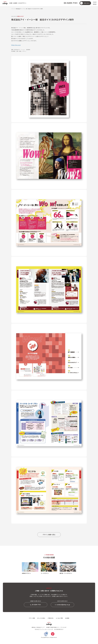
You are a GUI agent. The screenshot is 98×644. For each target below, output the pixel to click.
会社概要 (67, 618)
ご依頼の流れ (51, 618)
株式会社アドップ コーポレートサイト (43, 629)
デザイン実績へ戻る (49, 535)
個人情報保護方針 (58, 629)
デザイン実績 (32, 618)
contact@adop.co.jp (62, 605)
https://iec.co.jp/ (16, 45)
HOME (13, 9)
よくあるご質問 (59, 618)
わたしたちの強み (41, 618)
